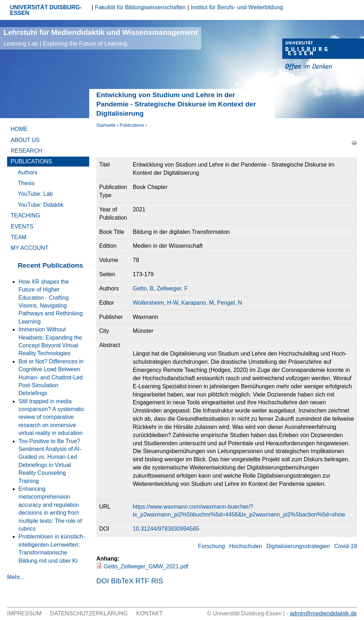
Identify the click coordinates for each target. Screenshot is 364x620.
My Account (30, 248)
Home (19, 129)
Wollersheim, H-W (155, 303)
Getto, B (143, 288)
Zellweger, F (172, 288)
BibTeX (122, 581)
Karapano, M (198, 303)
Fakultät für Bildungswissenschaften (140, 7)
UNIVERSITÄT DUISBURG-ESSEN (46, 10)
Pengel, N (230, 303)
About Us (25, 140)
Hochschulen (246, 546)
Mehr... (16, 577)
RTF (142, 581)
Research (26, 151)
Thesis (26, 183)
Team (18, 237)
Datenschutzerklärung (89, 613)
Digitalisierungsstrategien (298, 546)
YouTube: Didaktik (41, 205)
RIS (157, 581)
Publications (132, 125)
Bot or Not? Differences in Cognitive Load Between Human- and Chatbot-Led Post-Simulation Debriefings (51, 377)
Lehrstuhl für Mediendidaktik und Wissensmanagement (101, 38)
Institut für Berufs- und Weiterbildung (237, 7)
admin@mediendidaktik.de (323, 613)
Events (22, 227)
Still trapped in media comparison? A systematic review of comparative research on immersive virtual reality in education (51, 417)
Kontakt (149, 613)
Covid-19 (346, 546)
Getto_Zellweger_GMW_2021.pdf (146, 566)
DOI (103, 581)
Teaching (25, 216)
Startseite (106, 125)
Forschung (212, 546)
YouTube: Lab (35, 194)
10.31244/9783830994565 (166, 529)
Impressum (24, 613)
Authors (28, 172)
